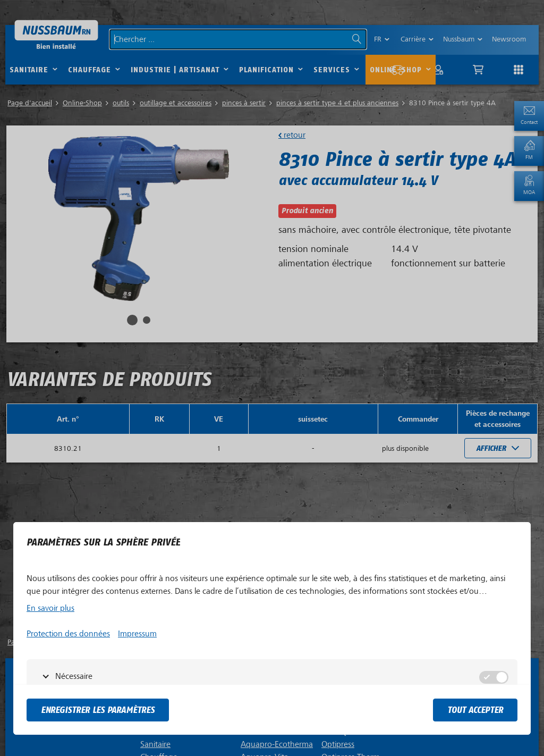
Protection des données (68, 634)
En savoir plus (50, 608)
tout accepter (475, 710)
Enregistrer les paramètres (98, 710)
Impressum (137, 634)
